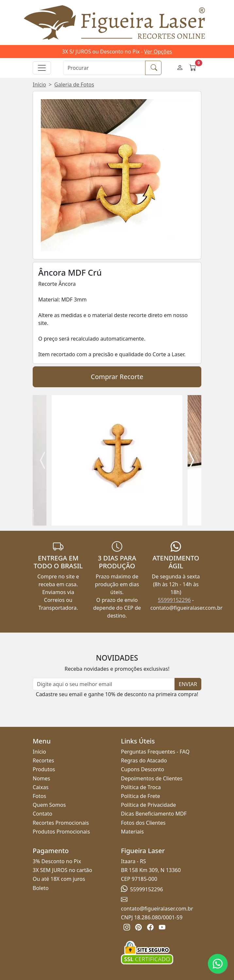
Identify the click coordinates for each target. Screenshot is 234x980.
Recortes (43, 760)
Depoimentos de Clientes (152, 778)
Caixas (41, 787)
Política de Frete (141, 796)
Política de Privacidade (148, 805)
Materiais (132, 832)
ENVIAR (188, 684)
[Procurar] (104, 68)
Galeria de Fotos (74, 84)
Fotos (39, 796)
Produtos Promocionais (61, 832)
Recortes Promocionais (61, 823)
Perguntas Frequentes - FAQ (155, 752)
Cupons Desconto (142, 769)
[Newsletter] (104, 684)
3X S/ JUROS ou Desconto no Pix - (117, 52)
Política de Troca (141, 787)
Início (39, 84)
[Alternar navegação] (42, 68)
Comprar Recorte (117, 377)
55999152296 (174, 600)
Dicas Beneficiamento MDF (154, 814)
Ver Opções (158, 52)
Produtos (44, 769)
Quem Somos (49, 805)
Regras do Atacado (144, 760)
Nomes (42, 778)
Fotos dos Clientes (143, 823)
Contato (42, 814)
